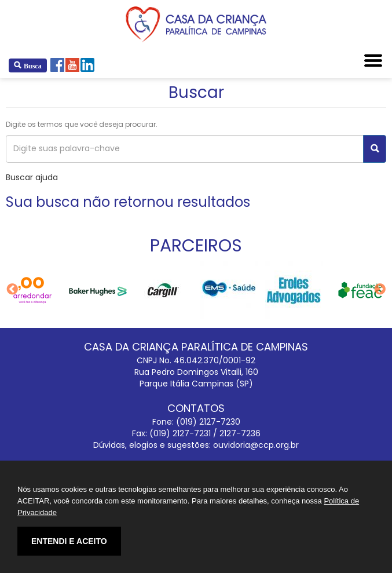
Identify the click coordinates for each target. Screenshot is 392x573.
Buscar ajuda (32, 177)
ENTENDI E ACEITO (69, 541)
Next (380, 290)
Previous (12, 290)
